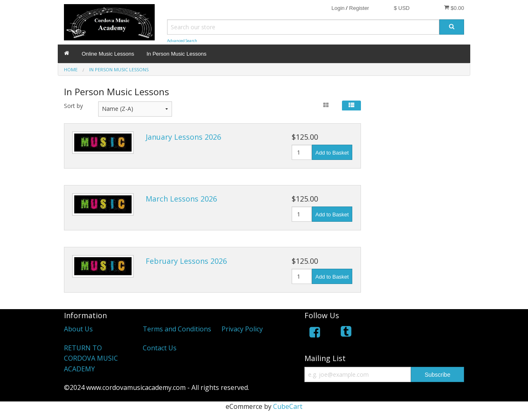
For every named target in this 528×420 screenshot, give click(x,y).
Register (359, 8)
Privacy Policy (242, 329)
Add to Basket (332, 153)
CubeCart (288, 406)
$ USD (402, 8)
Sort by (73, 106)
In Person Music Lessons (176, 54)
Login (338, 8)
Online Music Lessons (108, 54)
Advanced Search (182, 41)
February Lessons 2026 (186, 261)
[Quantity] (302, 152)
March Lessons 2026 (181, 199)
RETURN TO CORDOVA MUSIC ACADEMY (91, 358)
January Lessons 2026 (183, 137)
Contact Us (160, 348)
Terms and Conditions (177, 329)
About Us (78, 329)
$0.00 (454, 8)
